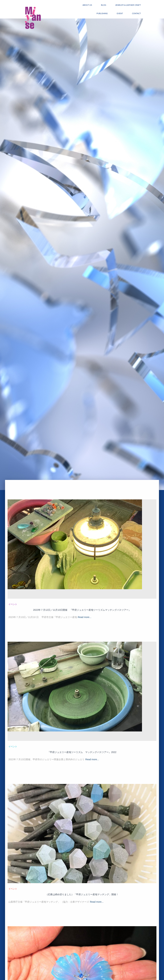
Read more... (85, 617)
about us (87, 5)
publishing (102, 13)
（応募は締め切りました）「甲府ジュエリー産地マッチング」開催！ (82, 894)
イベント (13, 604)
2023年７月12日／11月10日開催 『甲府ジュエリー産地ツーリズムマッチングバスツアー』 (82, 610)
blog (104, 5)
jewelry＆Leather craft (128, 5)
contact (136, 13)
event (120, 13)
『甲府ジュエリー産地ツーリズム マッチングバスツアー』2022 (82, 752)
